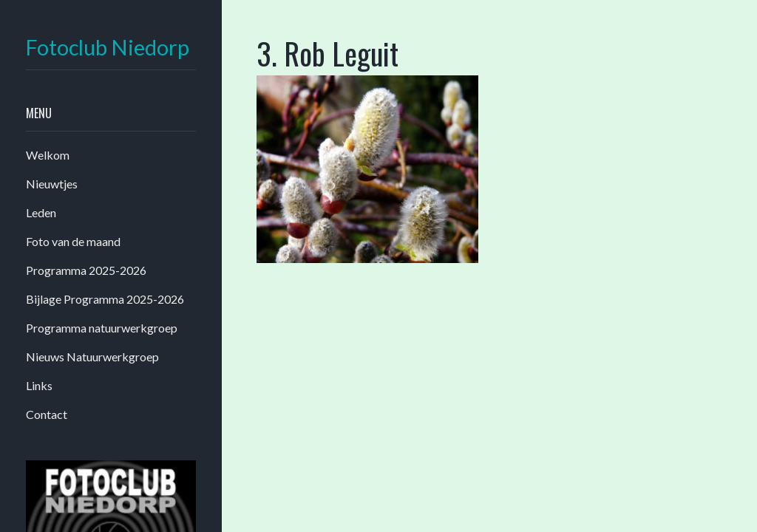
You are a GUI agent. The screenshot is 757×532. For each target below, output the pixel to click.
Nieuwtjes (52, 184)
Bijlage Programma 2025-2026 (105, 299)
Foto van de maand (73, 241)
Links (39, 385)
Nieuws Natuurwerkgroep (92, 357)
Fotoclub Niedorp (108, 48)
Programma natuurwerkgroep (102, 328)
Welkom (48, 155)
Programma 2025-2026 (86, 270)
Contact (47, 414)
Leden (41, 212)
